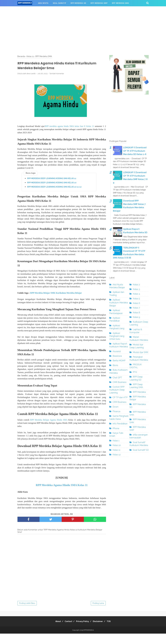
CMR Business (119, 382)
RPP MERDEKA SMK (28, 9)
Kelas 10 (117, 445)
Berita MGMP (119, 361)
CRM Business (119, 402)
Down (115, 407)
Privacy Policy (83, 632)
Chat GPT (117, 378)
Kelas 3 (136, 289)
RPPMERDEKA (89, 640)
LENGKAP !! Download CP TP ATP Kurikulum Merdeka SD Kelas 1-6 (135, 151)
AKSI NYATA (43, 3)
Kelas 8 (136, 313)
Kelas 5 (136, 299)
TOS (112, 632)
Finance (116, 411)
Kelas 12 (117, 455)
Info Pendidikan (120, 424)
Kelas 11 (116, 450)
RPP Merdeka (139, 392)
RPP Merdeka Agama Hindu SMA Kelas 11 (62, 495)
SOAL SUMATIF (60, 3)
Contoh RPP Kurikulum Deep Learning (117, 390)
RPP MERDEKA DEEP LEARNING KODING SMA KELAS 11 (52, 181)
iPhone (116, 428)
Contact (67, 632)
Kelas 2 (136, 285)
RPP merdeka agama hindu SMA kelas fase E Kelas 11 (69, 128)
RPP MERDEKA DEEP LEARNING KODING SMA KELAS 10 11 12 (54, 189)
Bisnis (115, 365)
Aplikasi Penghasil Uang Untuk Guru (117, 336)
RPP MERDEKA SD (78, 3)
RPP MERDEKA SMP (99, 3)
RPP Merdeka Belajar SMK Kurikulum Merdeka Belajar (56, 296)
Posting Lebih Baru (27, 614)
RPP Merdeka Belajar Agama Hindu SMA (49, 424)
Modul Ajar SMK (141, 352)
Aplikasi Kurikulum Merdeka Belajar (119, 303)
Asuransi (117, 351)
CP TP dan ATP (120, 397)
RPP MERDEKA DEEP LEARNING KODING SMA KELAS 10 (52, 185)
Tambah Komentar (57, 76)
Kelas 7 (136, 308)
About (55, 632)
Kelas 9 (136, 317)
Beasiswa (117, 356)
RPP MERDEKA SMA (120, 3)
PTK (135, 372)
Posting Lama (98, 614)
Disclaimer (100, 632)
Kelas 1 (116, 441)
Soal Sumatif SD (141, 450)
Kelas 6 (136, 303)
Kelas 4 (136, 294)
